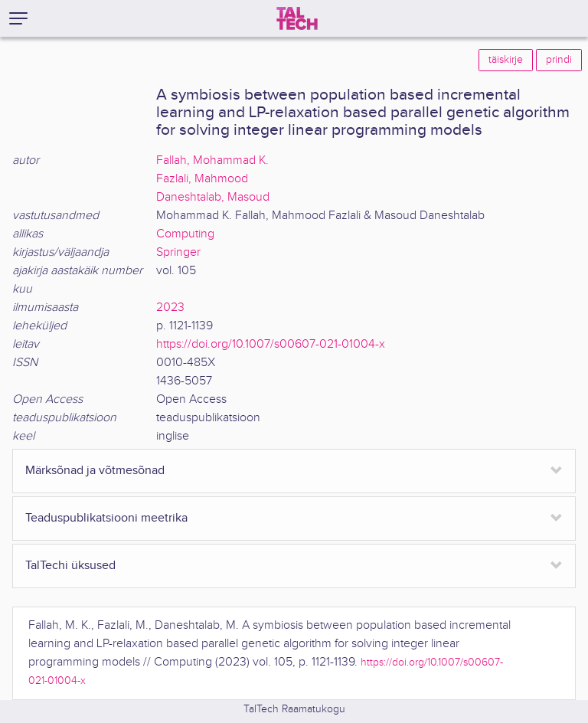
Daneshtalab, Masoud (213, 197)
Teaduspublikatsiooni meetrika (106, 518)
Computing (185, 234)
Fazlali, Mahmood (202, 179)
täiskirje (506, 60)
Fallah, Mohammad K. (212, 160)
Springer (178, 252)
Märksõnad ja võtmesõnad (95, 471)
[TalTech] (297, 18)
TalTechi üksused (70, 566)
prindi (559, 60)
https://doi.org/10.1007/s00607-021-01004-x (271, 344)
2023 (170, 308)
